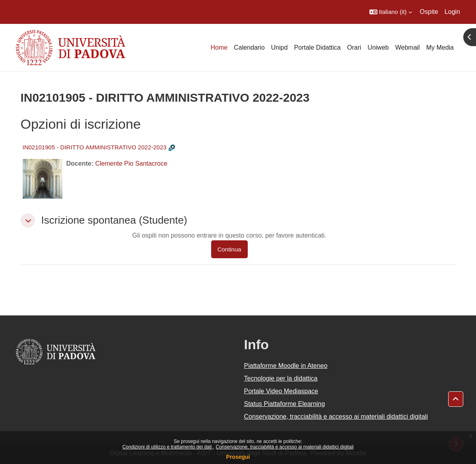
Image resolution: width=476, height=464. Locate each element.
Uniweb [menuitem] (378, 47)
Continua (229, 249)
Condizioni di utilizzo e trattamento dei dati (168, 447)
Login (452, 12)
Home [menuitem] (219, 47)
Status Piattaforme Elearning (285, 404)
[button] (391, 12)
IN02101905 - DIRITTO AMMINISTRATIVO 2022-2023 (95, 147)
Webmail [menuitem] (408, 47)
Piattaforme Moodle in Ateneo (286, 366)
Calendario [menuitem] (249, 47)
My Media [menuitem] (440, 47)
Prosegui (238, 457)
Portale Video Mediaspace (281, 391)
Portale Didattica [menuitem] (317, 47)
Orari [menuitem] (354, 47)
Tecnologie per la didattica (281, 378)
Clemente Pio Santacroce (131, 163)
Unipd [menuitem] (280, 47)
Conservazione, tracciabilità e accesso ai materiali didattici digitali (285, 447)
